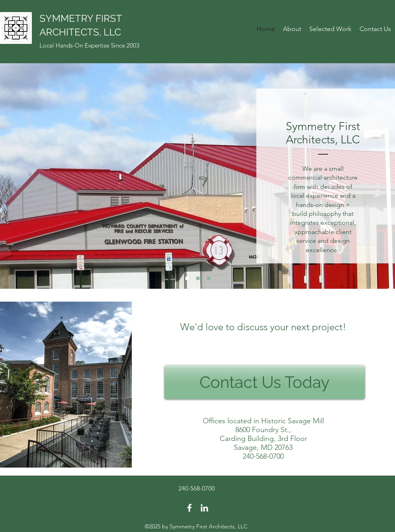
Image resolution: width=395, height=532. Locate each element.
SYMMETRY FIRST (81, 18)
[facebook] (189, 508)
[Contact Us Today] (265, 382)
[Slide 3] (209, 278)
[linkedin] (204, 508)
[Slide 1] (187, 278)
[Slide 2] (198, 278)
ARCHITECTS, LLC (80, 32)
